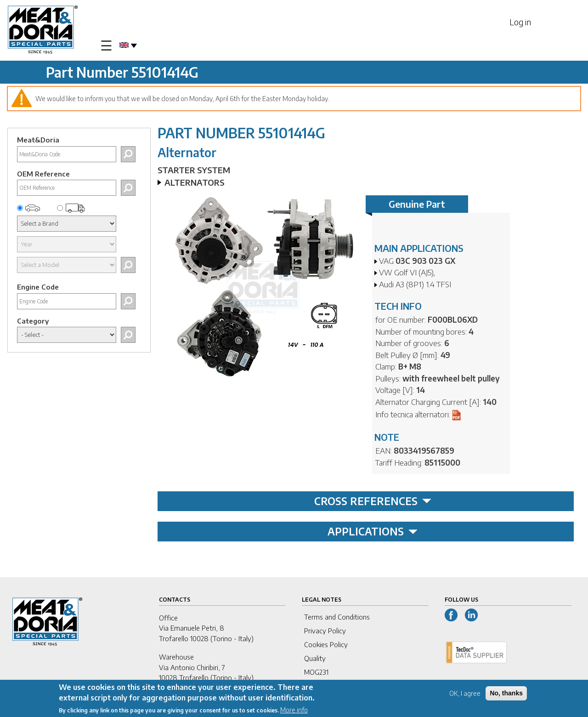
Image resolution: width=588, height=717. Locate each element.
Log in (520, 22)
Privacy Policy (325, 631)
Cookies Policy (326, 644)
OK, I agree (465, 695)
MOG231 (316, 672)
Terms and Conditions (337, 617)
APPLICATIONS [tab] (373, 531)
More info (294, 711)
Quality (315, 658)
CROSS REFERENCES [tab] (373, 501)
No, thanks (506, 694)
